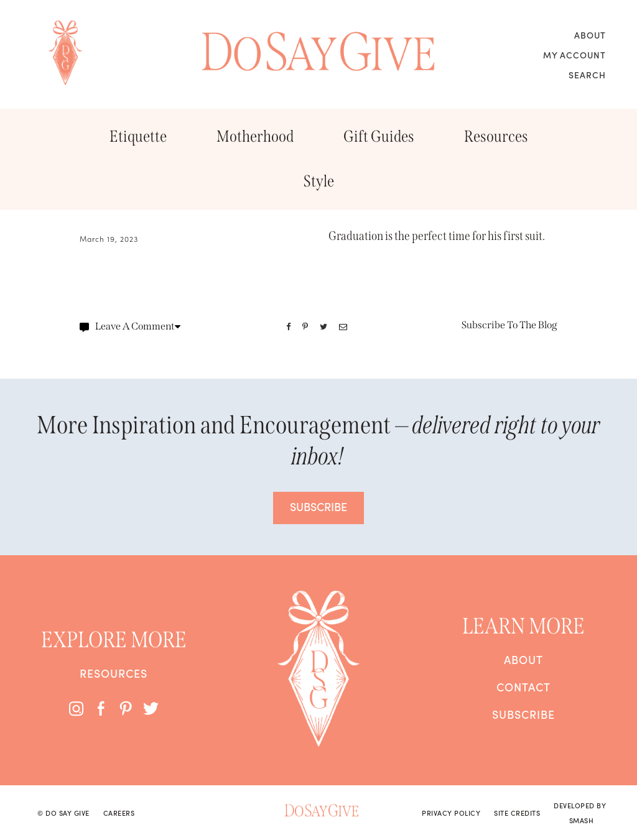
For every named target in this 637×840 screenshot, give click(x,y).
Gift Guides (379, 136)
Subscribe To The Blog (509, 325)
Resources (496, 136)
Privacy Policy (451, 813)
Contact (523, 687)
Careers (119, 813)
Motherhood (255, 136)
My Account (574, 55)
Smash (582, 820)
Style (319, 181)
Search (587, 75)
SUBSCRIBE (318, 506)
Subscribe (523, 714)
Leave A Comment (130, 326)
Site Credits (517, 813)
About (590, 35)
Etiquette (138, 136)
